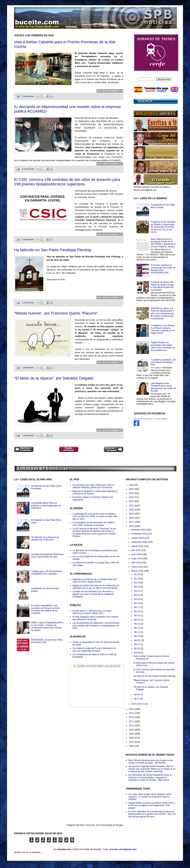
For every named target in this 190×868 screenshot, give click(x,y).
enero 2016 (137, 704)
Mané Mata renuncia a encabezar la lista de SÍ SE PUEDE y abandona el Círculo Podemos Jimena (163, 243)
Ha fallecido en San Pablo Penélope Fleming (53, 250)
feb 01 (137, 699)
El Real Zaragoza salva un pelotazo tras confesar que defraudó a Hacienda (96, 618)
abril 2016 (136, 563)
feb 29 (137, 574)
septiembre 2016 (140, 542)
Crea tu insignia (161, 419)
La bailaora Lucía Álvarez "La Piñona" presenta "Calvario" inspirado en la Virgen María (163, 329)
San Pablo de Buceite (143, 419)
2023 (132, 497)
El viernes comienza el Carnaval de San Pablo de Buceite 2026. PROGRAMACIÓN (163, 269)
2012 (132, 721)
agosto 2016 (137, 546)
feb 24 (137, 587)
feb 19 (137, 599)
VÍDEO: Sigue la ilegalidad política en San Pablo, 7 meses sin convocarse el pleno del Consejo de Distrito (47, 626)
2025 (132, 489)
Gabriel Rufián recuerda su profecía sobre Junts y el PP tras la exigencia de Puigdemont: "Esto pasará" (152, 805)
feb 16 (137, 612)
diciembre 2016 (139, 530)
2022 (132, 501)
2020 (132, 510)
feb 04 (137, 653)
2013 (132, 717)
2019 (132, 514)
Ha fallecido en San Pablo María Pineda (163, 206)
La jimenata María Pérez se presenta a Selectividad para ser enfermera (46, 506)
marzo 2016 (137, 567)
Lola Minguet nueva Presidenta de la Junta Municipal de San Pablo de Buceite (163, 387)
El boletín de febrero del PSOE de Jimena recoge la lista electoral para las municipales (162, 286)
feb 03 (137, 695)
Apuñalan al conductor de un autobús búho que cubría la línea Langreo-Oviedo (95, 581)
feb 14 (137, 620)
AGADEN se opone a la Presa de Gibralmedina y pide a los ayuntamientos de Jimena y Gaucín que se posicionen (162, 313)
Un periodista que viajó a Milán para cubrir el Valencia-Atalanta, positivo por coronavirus (93, 486)
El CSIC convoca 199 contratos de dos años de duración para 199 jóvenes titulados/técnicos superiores (67, 182)
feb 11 (137, 632)
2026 (132, 485)
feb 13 (137, 624)
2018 (132, 518)
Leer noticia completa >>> (110, 91)
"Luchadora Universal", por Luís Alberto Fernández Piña (163, 362)
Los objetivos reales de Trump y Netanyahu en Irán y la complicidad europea (94, 650)
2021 (132, 506)
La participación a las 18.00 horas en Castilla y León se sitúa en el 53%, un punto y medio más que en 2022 (95, 516)
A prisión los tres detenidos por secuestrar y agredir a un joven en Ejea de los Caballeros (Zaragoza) (93, 594)
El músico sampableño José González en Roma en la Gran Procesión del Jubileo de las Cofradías (45, 609)
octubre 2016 (138, 538)
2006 (132, 746)
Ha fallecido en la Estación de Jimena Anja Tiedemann (45, 538)
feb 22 (137, 595)
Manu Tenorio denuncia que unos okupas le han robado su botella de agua (151, 762)
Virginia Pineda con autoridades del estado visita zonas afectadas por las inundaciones (163, 346)
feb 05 (137, 648)
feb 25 (137, 583)
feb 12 (137, 628)
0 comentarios (28, 96)
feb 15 (137, 616)
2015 (132, 709)
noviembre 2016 (139, 534)
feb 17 (137, 607)
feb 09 (137, 640)
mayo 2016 (137, 559)
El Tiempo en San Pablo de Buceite (97, 666)
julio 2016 (136, 550)
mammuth (90, 825)
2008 (132, 738)
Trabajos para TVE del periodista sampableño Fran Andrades (47, 573)
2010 (132, 730)
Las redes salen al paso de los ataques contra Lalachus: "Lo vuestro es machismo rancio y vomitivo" (150, 797)
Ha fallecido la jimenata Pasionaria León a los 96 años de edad (47, 556)
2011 (132, 726)
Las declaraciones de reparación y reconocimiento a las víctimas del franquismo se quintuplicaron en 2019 (96, 625)
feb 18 (137, 603)
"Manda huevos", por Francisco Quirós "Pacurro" (56, 313)
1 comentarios (28, 303)
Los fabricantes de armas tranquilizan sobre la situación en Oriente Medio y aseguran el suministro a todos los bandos (150, 777)
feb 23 (137, 591)
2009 (132, 734)
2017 (132, 522)
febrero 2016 (138, 571)
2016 (132, 526)
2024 (132, 493)
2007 (132, 742)
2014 (132, 713)
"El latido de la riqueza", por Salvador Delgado (54, 378)
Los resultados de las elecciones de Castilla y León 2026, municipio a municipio (94, 524)
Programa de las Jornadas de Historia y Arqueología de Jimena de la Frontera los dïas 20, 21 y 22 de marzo (163, 227)
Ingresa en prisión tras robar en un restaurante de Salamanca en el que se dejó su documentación (96, 587)
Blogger (120, 825)
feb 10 (137, 636)
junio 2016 (137, 554)
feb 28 (137, 579)
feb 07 (137, 644)
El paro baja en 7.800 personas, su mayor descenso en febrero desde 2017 (92, 612)
